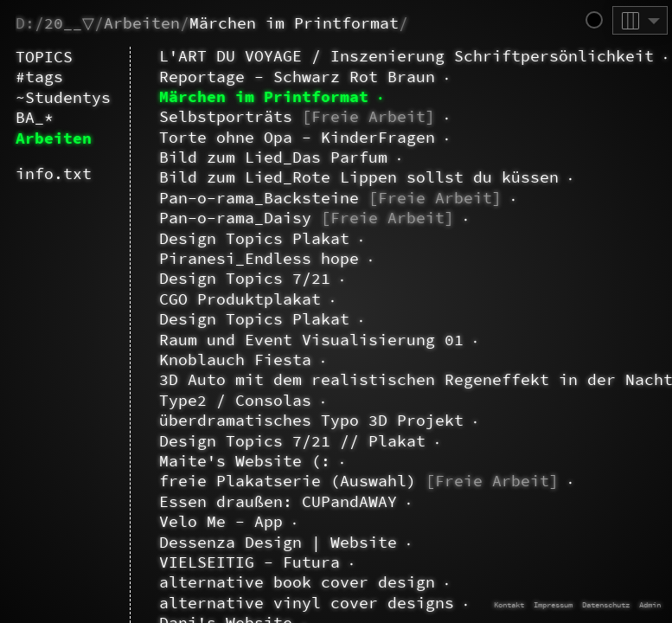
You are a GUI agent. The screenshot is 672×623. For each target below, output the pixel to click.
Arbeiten (142, 23)
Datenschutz (606, 604)
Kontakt (509, 604)
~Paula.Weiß (145, 77)
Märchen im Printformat (294, 23)
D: (25, 23)
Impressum (553, 604)
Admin (650, 604)
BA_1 (159, 604)
